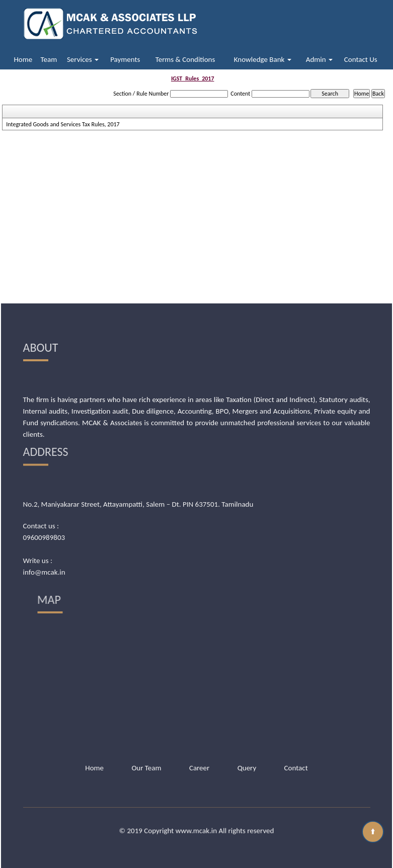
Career (199, 735)
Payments (125, 59)
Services (83, 59)
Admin (319, 59)
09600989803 (44, 469)
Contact (296, 735)
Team (49, 59)
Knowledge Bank (263, 59)
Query (247, 735)
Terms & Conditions (185, 59)
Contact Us (361, 59)
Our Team (146, 735)
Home (23, 59)
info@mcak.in (44, 504)
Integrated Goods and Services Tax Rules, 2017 (63, 124)
